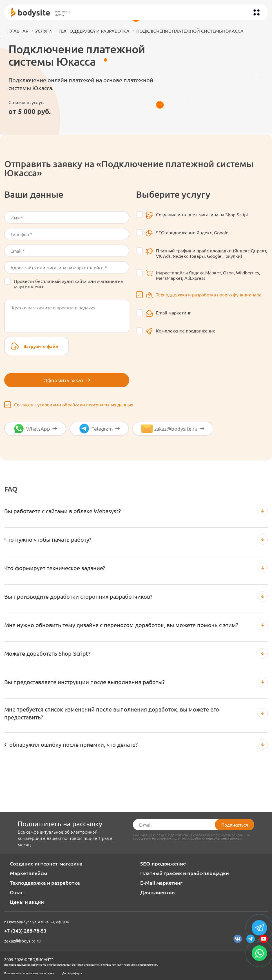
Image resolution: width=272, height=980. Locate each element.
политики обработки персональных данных (207, 838)
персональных (101, 404)
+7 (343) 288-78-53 (25, 931)
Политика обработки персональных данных (30, 973)
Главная (18, 31)
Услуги (44, 31)
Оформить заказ (67, 380)
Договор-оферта (72, 973)
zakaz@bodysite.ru (23, 941)
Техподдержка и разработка (94, 31)
